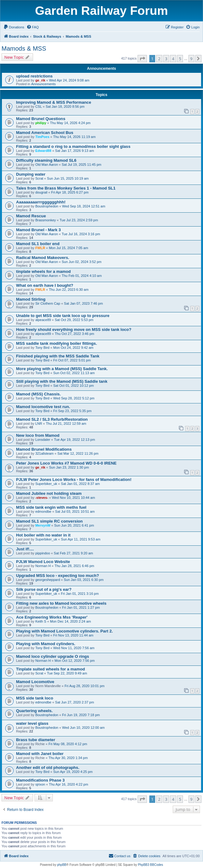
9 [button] (191, 59)
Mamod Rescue (31, 216)
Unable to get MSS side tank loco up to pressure (63, 316)
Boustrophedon (47, 206)
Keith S (41, 621)
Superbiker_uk (46, 484)
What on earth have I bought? (45, 285)
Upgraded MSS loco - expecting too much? (58, 576)
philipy (41, 123)
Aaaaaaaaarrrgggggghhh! (41, 202)
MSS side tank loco (35, 698)
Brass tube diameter (36, 740)
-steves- (42, 498)
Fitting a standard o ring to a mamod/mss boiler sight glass (73, 146)
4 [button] (173, 59)
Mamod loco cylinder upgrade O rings (53, 656)
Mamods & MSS (24, 48)
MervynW (43, 525)
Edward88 (43, 151)
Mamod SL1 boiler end (38, 244)
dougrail (41, 192)
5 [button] (180, 59)
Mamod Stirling (31, 299)
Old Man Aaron (46, 165)
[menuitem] (14, 27)
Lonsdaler (43, 440)
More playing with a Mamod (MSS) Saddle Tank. (62, 369)
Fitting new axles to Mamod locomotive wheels (61, 603)
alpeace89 (43, 320)
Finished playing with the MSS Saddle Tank (58, 356)
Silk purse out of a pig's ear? (44, 589)
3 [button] (166, 59)
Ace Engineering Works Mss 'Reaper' (52, 617)
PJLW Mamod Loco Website (43, 562)
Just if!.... (25, 549)
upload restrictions (34, 76)
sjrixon (40, 784)
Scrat (39, 178)
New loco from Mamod (38, 435)
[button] (142, 59)
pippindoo (43, 553)
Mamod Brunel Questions (41, 119)
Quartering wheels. (34, 711)
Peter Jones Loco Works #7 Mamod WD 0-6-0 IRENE (66, 463)
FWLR (40, 248)
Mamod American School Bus (45, 133)
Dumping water (31, 174)
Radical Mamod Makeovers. (43, 258)
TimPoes (42, 137)
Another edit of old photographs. (48, 768)
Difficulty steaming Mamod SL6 (46, 160)
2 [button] (159, 59)
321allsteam (44, 453)
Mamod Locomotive (35, 682)
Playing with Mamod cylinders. (46, 644)
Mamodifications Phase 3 (40, 780)
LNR (39, 424)
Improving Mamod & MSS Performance (54, 102)
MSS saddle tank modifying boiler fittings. (56, 343)
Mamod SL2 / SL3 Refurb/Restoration (52, 419)
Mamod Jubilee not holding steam (49, 493)
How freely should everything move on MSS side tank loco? (74, 330)
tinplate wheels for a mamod (43, 271)
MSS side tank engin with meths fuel (51, 507)
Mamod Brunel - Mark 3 (38, 230)
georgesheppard (48, 580)
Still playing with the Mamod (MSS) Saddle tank (62, 381)
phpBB (62, 865)
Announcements (43, 84)
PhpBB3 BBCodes (151, 865)
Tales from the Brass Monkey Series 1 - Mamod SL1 (66, 188)
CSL (38, 106)
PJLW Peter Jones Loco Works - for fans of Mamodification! (74, 480)
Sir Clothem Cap (48, 303)
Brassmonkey (46, 220)
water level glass (32, 723)
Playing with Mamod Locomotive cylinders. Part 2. (64, 631)
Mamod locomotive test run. (43, 407)
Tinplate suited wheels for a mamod (50, 669)
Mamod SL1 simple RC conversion (49, 521)
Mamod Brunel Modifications (44, 449)
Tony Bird (42, 348)
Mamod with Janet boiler (40, 754)
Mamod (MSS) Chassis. (38, 394)
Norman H (43, 566)
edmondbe (43, 511)
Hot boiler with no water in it (43, 535)
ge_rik (40, 80)
